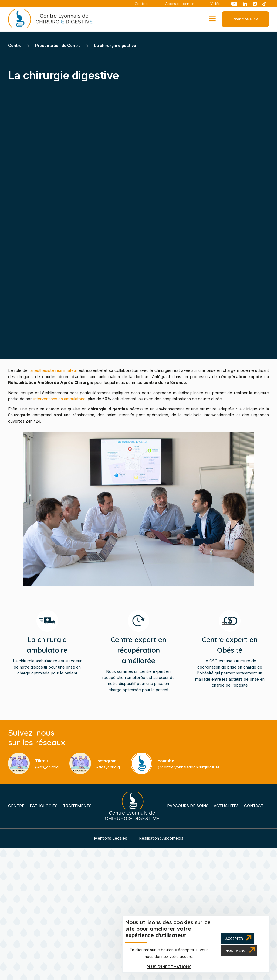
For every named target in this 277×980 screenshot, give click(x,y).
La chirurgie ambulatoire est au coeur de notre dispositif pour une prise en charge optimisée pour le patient (47, 655)
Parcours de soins (188, 806)
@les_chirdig (47, 764)
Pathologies (44, 806)
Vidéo (215, 4)
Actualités (226, 806)
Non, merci (236, 951)
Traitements (77, 806)
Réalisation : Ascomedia (161, 838)
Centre (16, 806)
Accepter (234, 939)
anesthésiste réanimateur (54, 370)
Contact (142, 4)
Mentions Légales (111, 838)
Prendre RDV (245, 19)
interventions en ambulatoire (60, 399)
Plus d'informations (169, 967)
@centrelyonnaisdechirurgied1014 (188, 764)
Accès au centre (180, 4)
